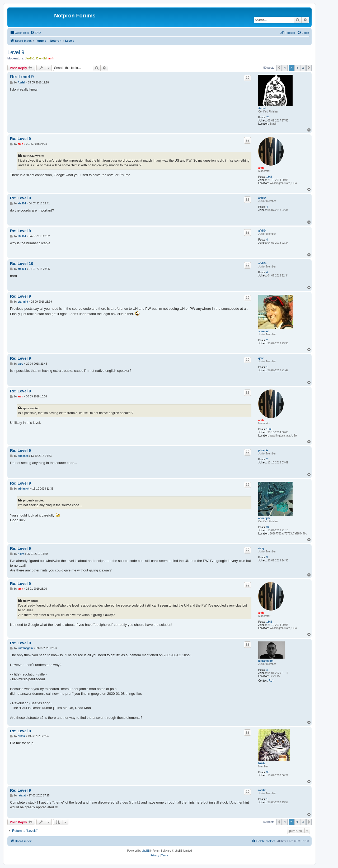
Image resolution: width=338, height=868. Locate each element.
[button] (279, 68)
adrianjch (264, 518)
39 (268, 772)
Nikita (262, 763)
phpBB (146, 851)
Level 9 (16, 52)
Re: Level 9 (22, 77)
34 (268, 527)
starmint (263, 331)
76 (268, 117)
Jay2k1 (30, 58)
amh (51, 58)
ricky (261, 548)
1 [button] (285, 68)
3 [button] (297, 68)
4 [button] (303, 68)
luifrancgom (266, 661)
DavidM (41, 58)
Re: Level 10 (22, 263)
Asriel (262, 108)
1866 (269, 177)
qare (261, 358)
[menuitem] (35, 33)
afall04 (262, 198)
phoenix (263, 450)
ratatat (262, 790)
